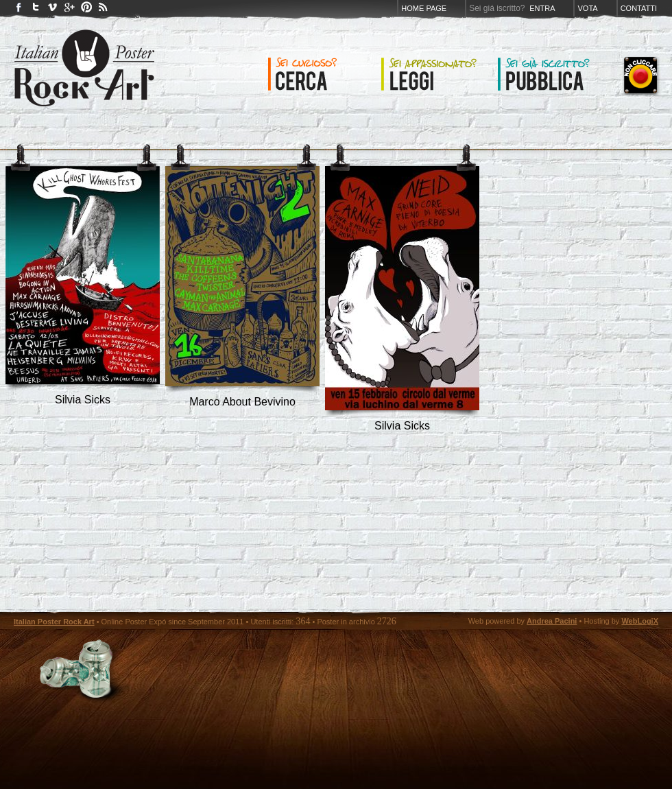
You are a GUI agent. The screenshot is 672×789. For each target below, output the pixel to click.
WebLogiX (640, 621)
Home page (424, 8)
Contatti (639, 8)
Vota (587, 8)
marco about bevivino (242, 402)
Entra (542, 8)
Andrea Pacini (552, 621)
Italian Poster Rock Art (54, 622)
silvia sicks (83, 400)
